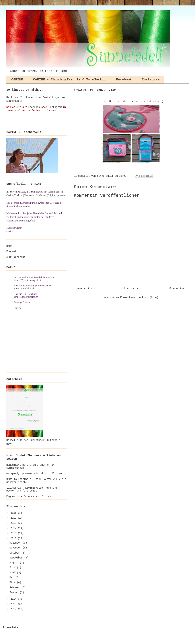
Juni (13, 573)
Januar (15, 593)
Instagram (151, 80)
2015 (14, 538)
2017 (14, 528)
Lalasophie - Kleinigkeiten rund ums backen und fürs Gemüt (32, 489)
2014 (14, 599)
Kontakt (11, 251)
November (16, 548)
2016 (14, 533)
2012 (14, 609)
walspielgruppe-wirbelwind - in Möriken (34, 473)
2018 (14, 523)
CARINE (17, 80)
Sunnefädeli (14, 101)
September (17, 558)
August (15, 563)
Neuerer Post (85, 289)
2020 (14, 513)
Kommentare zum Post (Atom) (139, 298)
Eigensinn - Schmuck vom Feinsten (30, 496)
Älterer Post (177, 289)
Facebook (124, 80)
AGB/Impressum (16, 257)
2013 (14, 604)
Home (9, 246)
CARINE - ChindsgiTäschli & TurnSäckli (70, 80)
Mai (12, 578)
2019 (14, 518)
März (13, 582)
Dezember (16, 543)
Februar (15, 588)
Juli (13, 568)
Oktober (15, 553)
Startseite (131, 289)
